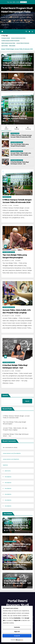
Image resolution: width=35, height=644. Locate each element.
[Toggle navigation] (32, 32)
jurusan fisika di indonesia (23, 43)
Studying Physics (7, 60)
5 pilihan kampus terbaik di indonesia (10, 41)
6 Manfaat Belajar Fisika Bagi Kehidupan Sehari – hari (20, 163)
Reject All (17, 632)
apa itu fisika (5, 46)
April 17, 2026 (9, 68)
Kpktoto (5, 465)
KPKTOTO (8, 471)
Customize (17, 627)
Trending (28, 128)
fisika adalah (12, 46)
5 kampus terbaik (6, 38)
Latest (6, 128)
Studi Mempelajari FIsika (9, 80)
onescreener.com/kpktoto (11, 459)
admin (16, 68)
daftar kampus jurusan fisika (8, 43)
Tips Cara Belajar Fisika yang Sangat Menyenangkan (15, 84)
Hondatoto (8, 477)
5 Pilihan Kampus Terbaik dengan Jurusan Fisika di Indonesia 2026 (17, 64)
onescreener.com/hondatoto (12, 453)
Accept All (17, 636)
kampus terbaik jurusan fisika (18, 38)
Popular (17, 128)
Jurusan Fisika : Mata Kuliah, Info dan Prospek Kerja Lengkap (21, 154)
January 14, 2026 (10, 87)
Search (5, 395)
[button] (26, 32)
